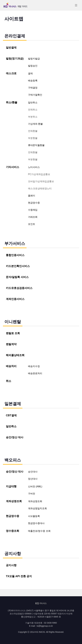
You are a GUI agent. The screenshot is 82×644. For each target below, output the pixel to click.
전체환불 (33, 131)
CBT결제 (11, 415)
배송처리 (11, 366)
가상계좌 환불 (35, 124)
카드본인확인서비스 (18, 266)
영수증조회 (13, 531)
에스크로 (11, 73)
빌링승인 (33, 66)
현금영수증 (34, 203)
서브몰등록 (34, 516)
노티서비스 (34, 167)
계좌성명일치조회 (37, 508)
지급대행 (11, 486)
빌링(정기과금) (15, 59)
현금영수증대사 (36, 523)
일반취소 (33, 103)
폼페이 (32, 196)
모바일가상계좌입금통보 (41, 181)
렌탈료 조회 (13, 333)
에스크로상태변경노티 (40, 189)
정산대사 (33, 479)
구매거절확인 (35, 95)
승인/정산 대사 (15, 437)
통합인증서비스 (15, 255)
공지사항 (11, 565)
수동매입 (33, 210)
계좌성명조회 (14, 501)
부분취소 (33, 117)
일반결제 (11, 48)
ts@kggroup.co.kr (45, 626)
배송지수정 (34, 366)
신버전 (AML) (35, 486)
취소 (9, 381)
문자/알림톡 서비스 (17, 277)
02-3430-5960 (50, 623)
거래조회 (33, 217)
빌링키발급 (34, 59)
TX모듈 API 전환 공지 (19, 576)
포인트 (32, 224)
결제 (30, 73)
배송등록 (33, 81)
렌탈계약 (11, 344)
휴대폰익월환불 (36, 145)
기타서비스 (13, 167)
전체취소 (33, 110)
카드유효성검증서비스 (19, 288)
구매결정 (33, 88)
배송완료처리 (35, 373)
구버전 (32, 494)
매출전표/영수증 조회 (39, 531)
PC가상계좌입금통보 (39, 174)
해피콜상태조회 (15, 355)
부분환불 (33, 138)
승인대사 (33, 472)
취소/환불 (12, 102)
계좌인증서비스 (15, 299)
